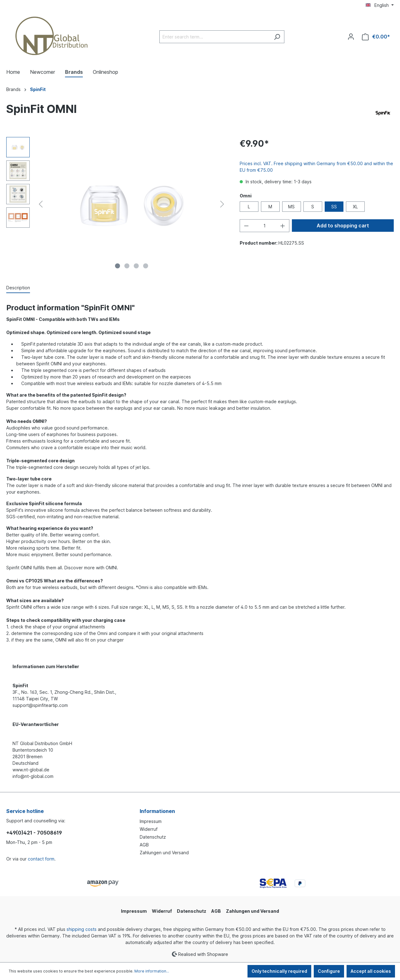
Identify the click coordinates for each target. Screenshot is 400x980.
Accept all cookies (371, 971)
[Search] (277, 37)
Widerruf (149, 829)
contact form (41, 859)
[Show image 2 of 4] (127, 266)
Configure (329, 971)
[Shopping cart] (376, 37)
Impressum (151, 821)
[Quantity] (264, 226)
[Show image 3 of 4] (136, 266)
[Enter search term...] (215, 37)
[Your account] (351, 37)
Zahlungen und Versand (164, 853)
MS (291, 207)
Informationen (157, 811)
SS (334, 207)
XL (355, 207)
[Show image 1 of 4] (117, 266)
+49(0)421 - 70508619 (34, 833)
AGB (144, 845)
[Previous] (41, 204)
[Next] (222, 204)
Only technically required (279, 971)
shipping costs (82, 929)
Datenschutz (153, 837)
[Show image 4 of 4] (146, 266)
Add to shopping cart (343, 226)
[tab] (18, 288)
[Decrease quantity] (246, 226)
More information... (152, 971)
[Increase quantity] (283, 226)
